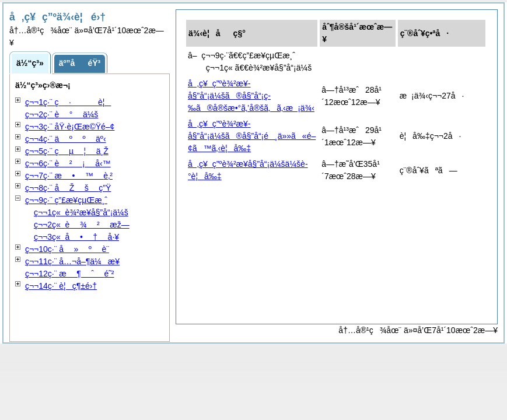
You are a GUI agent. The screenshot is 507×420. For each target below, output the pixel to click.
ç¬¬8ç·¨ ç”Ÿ (68, 188)
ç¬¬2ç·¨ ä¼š (62, 114)
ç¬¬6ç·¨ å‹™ (68, 163)
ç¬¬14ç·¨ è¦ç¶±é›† (61, 286)
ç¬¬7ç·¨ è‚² (69, 176)
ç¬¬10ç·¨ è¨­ (67, 249)
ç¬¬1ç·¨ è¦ (68, 102)
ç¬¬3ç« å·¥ (76, 237)
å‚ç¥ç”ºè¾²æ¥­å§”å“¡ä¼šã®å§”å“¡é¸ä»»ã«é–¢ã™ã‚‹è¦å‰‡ (252, 136)
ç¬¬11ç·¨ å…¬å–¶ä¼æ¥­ (72, 261)
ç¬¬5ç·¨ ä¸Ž (67, 151)
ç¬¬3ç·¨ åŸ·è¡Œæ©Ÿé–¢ (70, 127)
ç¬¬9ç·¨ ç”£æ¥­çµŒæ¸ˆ (66, 200)
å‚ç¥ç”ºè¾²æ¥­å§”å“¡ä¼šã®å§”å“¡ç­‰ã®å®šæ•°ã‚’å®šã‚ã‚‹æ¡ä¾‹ (251, 96)
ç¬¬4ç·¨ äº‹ (66, 139)
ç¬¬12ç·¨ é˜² (70, 274)
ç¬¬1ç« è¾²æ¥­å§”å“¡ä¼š (81, 212)
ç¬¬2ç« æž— (82, 225)
